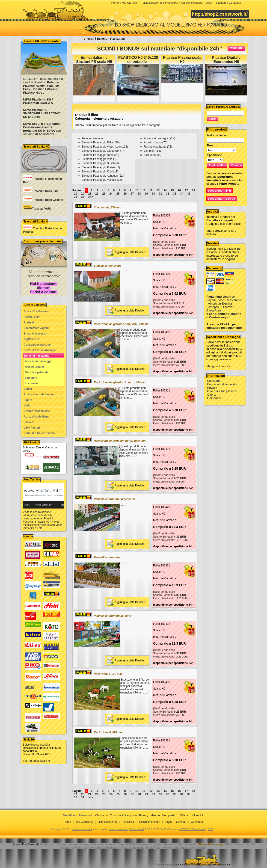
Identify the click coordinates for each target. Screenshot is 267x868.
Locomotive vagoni (36, 328)
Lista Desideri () (152, 3)
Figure (28, 400)
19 (76, 194)
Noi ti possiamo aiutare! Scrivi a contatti (44, 288)
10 (137, 190)
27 (132, 194)
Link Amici (214, 398)
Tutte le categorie (92, 138)
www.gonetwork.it (119, 829)
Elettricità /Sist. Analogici (40, 350)
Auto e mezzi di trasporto (40, 394)
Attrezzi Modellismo (37, 417)
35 (189, 194)
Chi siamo (214, 381)
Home (115, 3)
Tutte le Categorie (35, 305)
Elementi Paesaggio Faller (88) (101, 142)
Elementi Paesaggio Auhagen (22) (103, 176)
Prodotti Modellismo (37, 411)
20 (83, 194)
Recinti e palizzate (37, 372)
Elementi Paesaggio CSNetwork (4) (103, 151)
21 (90, 194)
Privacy (212, 388)
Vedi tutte (236, 48)
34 (182, 194)
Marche (28, 536)
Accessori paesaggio (39, 361)
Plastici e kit (32, 317)
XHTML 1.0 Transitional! (192, 829)
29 (146, 194)
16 (179, 190)
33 (175, 194)
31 (160, 194)
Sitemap (221, 3)
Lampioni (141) (153, 151)
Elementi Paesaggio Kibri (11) (100, 172)
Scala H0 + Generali (37, 311)
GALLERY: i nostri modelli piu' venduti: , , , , (43, 86)
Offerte (212, 395)
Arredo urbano (34, 367)
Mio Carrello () (131, 3)
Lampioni (31, 378)
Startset (29, 323)
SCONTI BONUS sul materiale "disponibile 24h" (160, 49)
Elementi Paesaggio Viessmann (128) (105, 147)
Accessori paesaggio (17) (159, 138)
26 (125, 194)
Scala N (29, 422)
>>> (90, 197)
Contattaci (235, 3)
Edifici (28, 389)
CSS (211, 829)
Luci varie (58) (153, 155)
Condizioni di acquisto (222, 384)
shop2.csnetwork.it (82, 829)
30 (153, 194)
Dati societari (136, 829)
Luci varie (31, 383)
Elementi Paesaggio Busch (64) (101, 163)
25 (118, 194)
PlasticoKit (172, 3)
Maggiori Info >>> (218, 366)
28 (139, 194)
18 (193, 190)
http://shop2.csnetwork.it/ (220, 14)
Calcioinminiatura (192, 3)
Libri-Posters (32, 428)
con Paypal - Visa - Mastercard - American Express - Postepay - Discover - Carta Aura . (224, 304)
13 (158, 190)
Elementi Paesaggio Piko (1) (99, 159)
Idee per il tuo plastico (222, 391)
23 (104, 194)
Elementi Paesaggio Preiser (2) (101, 167)
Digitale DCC (32, 339)
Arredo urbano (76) (156, 142)
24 (111, 194)
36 (76, 197)
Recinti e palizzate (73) (158, 147)
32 (168, 194)
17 (186, 190)
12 (151, 190)
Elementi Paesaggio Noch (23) (100, 155)
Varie (27, 406)
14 (165, 190)
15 (172, 190)
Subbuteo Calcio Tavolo (39, 433)
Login (209, 3)
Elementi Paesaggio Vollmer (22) (102, 180)
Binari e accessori (36, 334)
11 (144, 190)
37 (83, 197)
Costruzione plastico (37, 345)
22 (97, 194)
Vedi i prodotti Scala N (36, 761)
